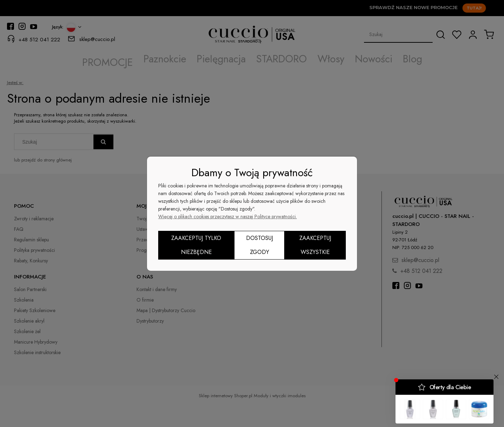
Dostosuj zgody (260, 245)
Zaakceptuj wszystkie (315, 245)
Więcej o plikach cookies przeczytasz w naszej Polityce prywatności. (227, 216)
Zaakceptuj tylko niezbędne (196, 245)
